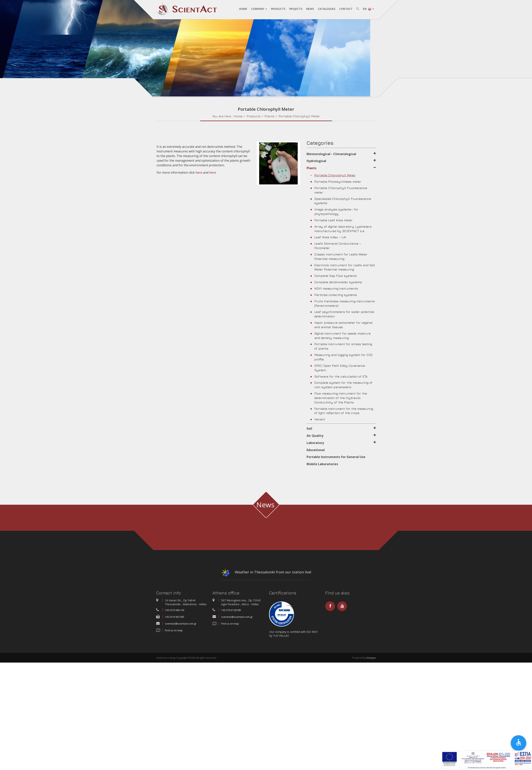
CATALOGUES (327, 9)
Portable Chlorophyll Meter (299, 116)
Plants (269, 116)
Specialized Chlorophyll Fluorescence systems (341, 201)
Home (238, 116)
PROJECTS (296, 9)
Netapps (371, 658)
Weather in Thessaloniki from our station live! (266, 573)
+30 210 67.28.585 (231, 610)
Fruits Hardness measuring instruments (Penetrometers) (343, 303)
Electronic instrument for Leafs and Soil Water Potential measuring (343, 267)
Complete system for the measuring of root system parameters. (341, 385)
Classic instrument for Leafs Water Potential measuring (339, 257)
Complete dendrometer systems (336, 282)
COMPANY (259, 9)
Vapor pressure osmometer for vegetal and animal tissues (341, 325)
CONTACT (346, 9)
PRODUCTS (278, 9)
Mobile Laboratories (322, 464)
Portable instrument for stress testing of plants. (341, 346)
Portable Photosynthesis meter (336, 182)
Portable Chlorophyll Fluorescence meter (339, 190)
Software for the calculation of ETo (339, 376)
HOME (243, 9)
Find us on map (174, 630)
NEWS (310, 9)
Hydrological (341, 161)
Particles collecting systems (334, 295)
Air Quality (341, 436)
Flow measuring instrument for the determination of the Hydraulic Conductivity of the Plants (339, 398)
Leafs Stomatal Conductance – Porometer (336, 246)
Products (253, 116)
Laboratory (341, 443)
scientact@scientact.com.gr (181, 624)
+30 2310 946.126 (175, 610)
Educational (316, 450)
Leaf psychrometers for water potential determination (342, 314)
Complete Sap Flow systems (334, 276)
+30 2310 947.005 (175, 617)
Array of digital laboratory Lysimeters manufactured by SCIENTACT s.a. (341, 229)
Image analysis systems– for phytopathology (334, 212)
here (199, 172)
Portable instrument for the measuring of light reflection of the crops (342, 411)
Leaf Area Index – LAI (328, 237)
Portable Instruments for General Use (336, 457)
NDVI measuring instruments (334, 288)
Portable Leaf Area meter (331, 220)
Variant (318, 419)
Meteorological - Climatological (341, 154)
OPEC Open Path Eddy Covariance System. (338, 368)
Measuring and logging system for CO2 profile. (341, 357)
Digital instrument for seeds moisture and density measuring (341, 336)
